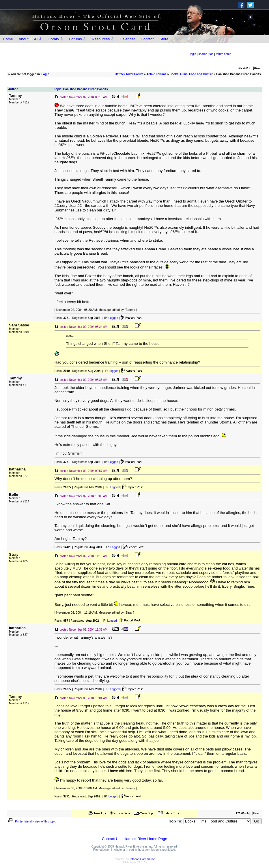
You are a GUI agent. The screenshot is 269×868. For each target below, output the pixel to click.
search (203, 54)
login (193, 54)
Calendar (127, 39)
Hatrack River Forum (129, 74)
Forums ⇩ (77, 39)
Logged (113, 318)
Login (45, 74)
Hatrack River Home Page (145, 839)
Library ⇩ (55, 39)
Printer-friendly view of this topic (32, 821)
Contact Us (111, 839)
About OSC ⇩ (30, 39)
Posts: (62, 318)
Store (164, 39)
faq (212, 54)
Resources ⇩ (103, 39)
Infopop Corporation (143, 859)
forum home (224, 54)
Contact (147, 39)
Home (8, 39)
